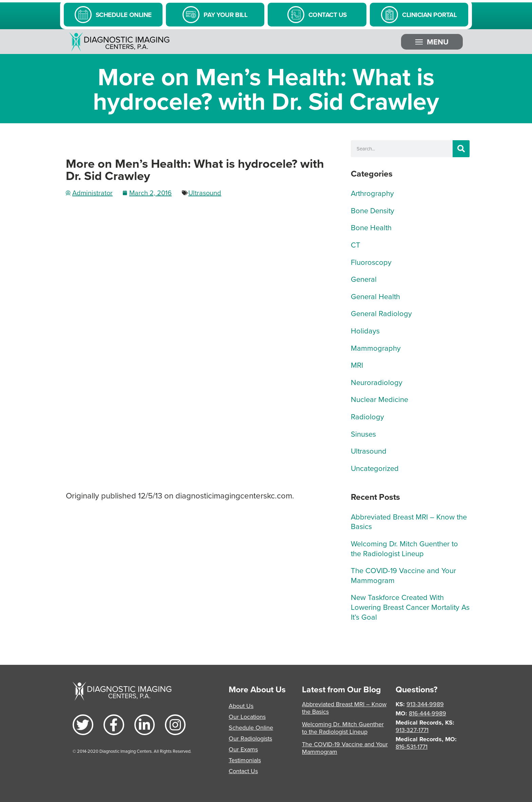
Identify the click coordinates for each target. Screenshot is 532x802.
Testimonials (245, 760)
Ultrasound (205, 193)
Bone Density (373, 210)
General (364, 279)
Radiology (367, 416)
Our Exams (243, 749)
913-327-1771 (412, 730)
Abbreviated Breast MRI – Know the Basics (409, 522)
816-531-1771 (412, 746)
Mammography (376, 348)
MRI (357, 365)
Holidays (365, 331)
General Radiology (381, 313)
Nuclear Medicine (379, 399)
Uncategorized (375, 468)
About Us (241, 706)
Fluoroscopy (371, 262)
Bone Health (371, 227)
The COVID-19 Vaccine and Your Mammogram (403, 575)
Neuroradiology (377, 382)
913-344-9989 (425, 704)
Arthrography (372, 193)
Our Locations (247, 717)
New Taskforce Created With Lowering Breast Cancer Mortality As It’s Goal (410, 607)
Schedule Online (251, 727)
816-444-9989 (427, 713)
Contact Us (243, 771)
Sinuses (363, 434)
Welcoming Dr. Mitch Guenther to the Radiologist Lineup (404, 548)
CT (356, 245)
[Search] (461, 149)
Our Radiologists (250, 738)
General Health (375, 296)
